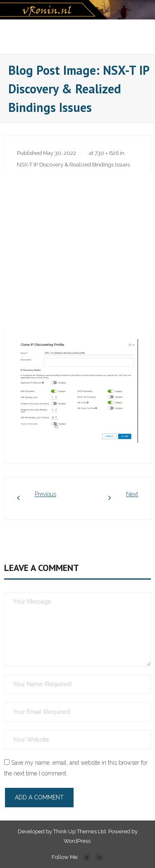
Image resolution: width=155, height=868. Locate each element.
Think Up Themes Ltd (80, 831)
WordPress (77, 841)
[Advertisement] (77, 251)
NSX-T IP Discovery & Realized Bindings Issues (73, 165)
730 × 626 (107, 153)
